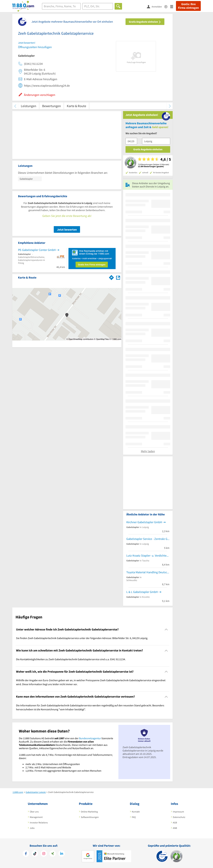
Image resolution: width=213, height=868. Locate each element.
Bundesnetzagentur (90, 738)
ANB (175, 828)
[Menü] (173, 6)
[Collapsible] (166, 630)
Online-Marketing (89, 812)
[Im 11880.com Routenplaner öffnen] (111, 277)
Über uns (34, 812)
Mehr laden (148, 451)
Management (36, 817)
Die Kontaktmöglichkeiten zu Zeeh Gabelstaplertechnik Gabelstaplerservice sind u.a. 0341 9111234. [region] (71, 659)
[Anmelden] (156, 6)
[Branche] (61, 6)
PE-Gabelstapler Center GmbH (37, 250)
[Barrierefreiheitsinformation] (167, 6)
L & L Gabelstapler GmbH (142, 592)
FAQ (134, 817)
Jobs (32, 828)
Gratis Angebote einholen (145, 22)
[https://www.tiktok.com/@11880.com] (35, 854)
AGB (175, 823)
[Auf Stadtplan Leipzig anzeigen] (118, 277)
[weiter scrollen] (170, 106)
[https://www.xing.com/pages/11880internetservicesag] (53, 854)
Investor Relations (39, 823)
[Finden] (118, 6)
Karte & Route (76, 106)
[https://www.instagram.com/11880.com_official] (44, 854)
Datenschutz (179, 817)
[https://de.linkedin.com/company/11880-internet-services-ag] (62, 854)
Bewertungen (52, 106)
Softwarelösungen (90, 817)
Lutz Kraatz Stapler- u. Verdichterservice (148, 555)
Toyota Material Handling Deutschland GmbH (148, 572)
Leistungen (29, 106)
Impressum (178, 812)
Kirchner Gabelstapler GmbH (144, 522)
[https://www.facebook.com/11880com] (26, 854)
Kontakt (136, 812)
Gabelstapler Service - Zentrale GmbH (148, 539)
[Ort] (98, 6)
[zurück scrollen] (15, 106)
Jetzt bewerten (67, 230)
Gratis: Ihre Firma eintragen (188, 6)
